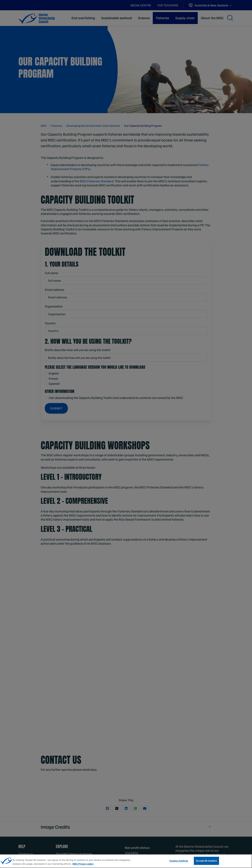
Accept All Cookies (206, 861)
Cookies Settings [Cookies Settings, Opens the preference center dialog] (179, 861)
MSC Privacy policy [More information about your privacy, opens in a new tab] (83, 864)
